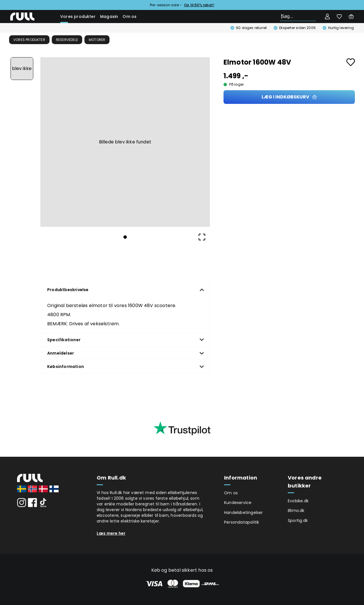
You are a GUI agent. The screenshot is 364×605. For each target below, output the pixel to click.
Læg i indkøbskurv (289, 97)
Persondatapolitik (242, 522)
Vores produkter (78, 17)
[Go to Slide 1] (22, 69)
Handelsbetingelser (244, 513)
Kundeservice (238, 503)
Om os (130, 17)
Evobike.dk (298, 501)
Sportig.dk (298, 520)
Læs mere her (111, 533)
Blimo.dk (296, 511)
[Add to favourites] (351, 62)
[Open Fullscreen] (202, 237)
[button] (125, 142)
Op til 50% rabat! (199, 5)
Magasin (109, 17)
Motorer (97, 40)
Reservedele (67, 40)
